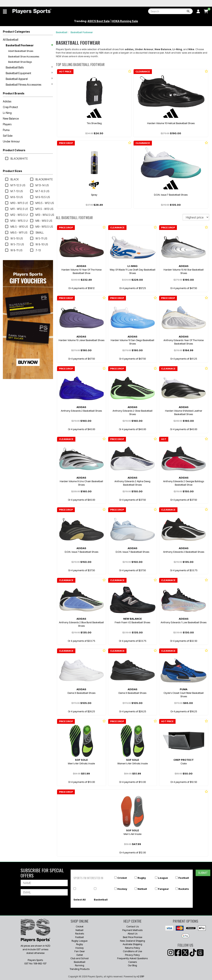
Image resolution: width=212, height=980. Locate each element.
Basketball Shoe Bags (20, 62)
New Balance (11, 118)
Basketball (62, 32)
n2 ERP (140, 976)
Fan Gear (80, 951)
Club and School (79, 958)
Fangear (163, 889)
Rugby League (79, 941)
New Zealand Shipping (133, 941)
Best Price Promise (133, 937)
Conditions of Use (132, 951)
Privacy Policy (132, 955)
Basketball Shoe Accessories (24, 56)
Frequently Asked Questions (132, 958)
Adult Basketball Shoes (21, 51)
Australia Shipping (132, 944)
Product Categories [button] (16, 32)
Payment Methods (132, 930)
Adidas (7, 101)
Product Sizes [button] (12, 171)
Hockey (122, 889)
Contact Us (133, 926)
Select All (80, 900)
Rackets (184, 889)
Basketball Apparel (29, 79)
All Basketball (11, 40)
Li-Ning (7, 113)
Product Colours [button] (14, 150)
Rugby (142, 878)
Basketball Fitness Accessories (29, 84)
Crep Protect (10, 107)
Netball (142, 889)
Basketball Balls (29, 67)
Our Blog (132, 965)
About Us (133, 933)
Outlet (80, 955)
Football (184, 878)
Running (80, 965)
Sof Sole (8, 136)
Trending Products (80, 969)
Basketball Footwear (29, 45)
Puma (6, 130)
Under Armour (11, 141)
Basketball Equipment (29, 73)
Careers (133, 962)
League (163, 878)
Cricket (122, 878)
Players (7, 124)
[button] (5, 11)
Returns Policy (133, 948)
